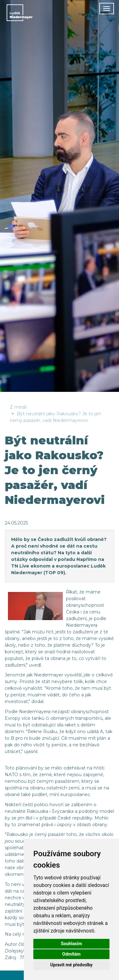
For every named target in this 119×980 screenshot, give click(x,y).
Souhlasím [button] (72, 944)
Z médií (18, 407)
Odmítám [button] (71, 954)
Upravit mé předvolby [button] (71, 965)
